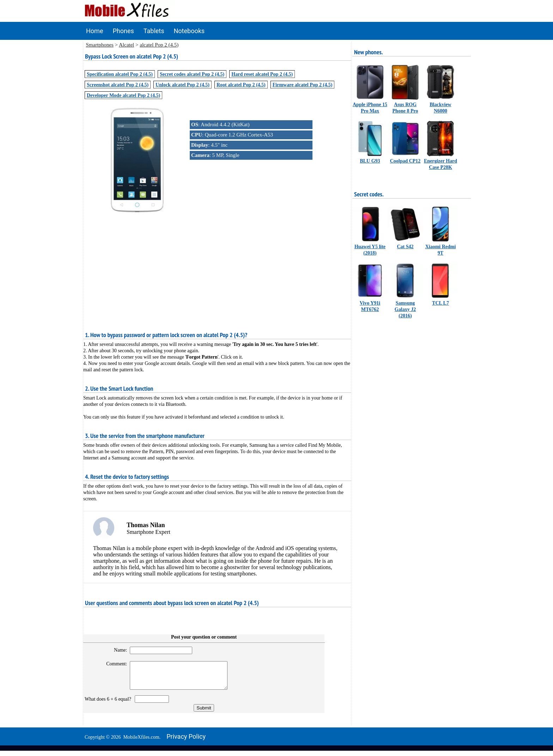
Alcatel (126, 45)
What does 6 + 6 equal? (109, 704)
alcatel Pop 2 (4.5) (159, 45)
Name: (117, 650)
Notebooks (189, 31)
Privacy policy (186, 742)
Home (95, 31)
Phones (123, 31)
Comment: (114, 664)
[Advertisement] (217, 263)
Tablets (154, 31)
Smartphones (100, 45)
